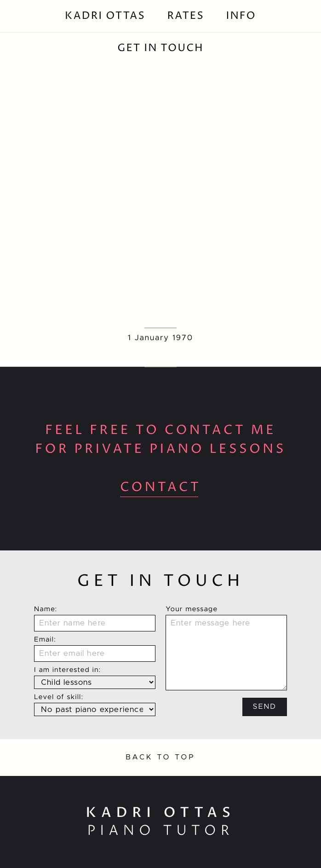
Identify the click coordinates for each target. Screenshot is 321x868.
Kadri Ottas (105, 16)
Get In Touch (160, 48)
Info (241, 16)
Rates (186, 16)
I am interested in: (68, 670)
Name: (46, 610)
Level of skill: (59, 697)
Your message (192, 610)
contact (160, 487)
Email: (45, 640)
